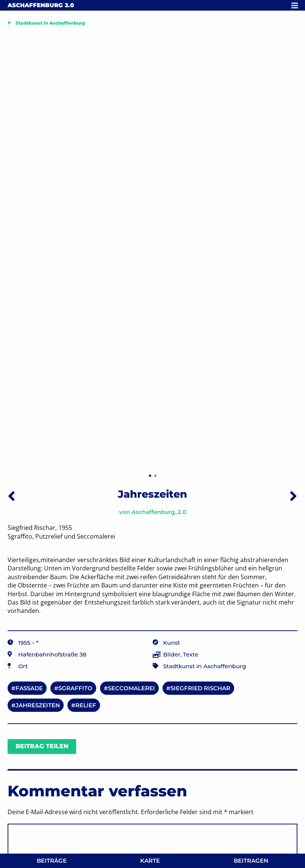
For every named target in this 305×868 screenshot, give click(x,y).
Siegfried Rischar (200, 688)
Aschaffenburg (41, 5)
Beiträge (52, 861)
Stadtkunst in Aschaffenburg (50, 23)
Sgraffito (75, 688)
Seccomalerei (131, 688)
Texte (191, 654)
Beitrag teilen (42, 746)
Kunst (172, 643)
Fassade (29, 688)
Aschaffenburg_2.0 (159, 512)
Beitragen (251, 861)
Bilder (172, 654)
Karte (150, 861)
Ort (23, 666)
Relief (86, 705)
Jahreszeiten (38, 705)
